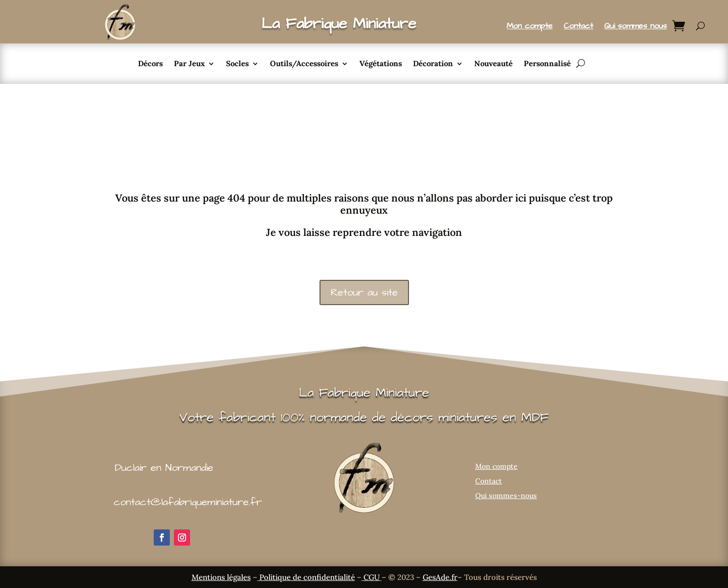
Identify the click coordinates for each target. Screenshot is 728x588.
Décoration (433, 64)
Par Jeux (189, 64)
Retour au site (364, 292)
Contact (578, 27)
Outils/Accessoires (304, 64)
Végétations (381, 64)
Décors (150, 64)
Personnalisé (547, 64)
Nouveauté (493, 64)
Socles (237, 64)
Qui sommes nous (635, 27)
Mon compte (530, 27)
